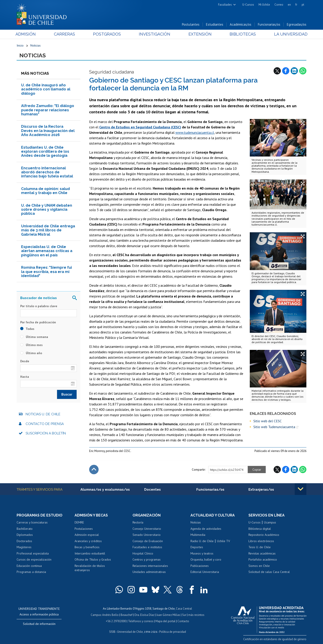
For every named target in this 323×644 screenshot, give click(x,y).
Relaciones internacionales (150, 566)
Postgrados (107, 34)
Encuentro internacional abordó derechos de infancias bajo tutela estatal (47, 172)
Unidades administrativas (149, 572)
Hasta (25, 377)
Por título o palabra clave (39, 306)
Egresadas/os (297, 24)
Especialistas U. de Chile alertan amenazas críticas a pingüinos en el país (47, 251)
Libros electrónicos (261, 541)
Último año (31, 353)
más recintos (196, 615)
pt (303, 5)
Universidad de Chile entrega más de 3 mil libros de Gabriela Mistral (48, 230)
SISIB (112, 632)
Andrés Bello (110, 615)
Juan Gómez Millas (168, 615)
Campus (96, 615)
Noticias (35, 45)
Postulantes (191, 24)
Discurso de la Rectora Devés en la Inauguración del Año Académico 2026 (48, 131)
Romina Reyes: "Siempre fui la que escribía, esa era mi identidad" (46, 272)
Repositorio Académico (264, 535)
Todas (27, 329)
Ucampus (270, 522)
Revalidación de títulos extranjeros (90, 568)
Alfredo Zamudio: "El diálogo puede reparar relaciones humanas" (48, 110)
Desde (25, 361)
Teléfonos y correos (141, 621)
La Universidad (290, 34)
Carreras (65, 34)
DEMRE (79, 522)
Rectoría (138, 522)
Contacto (183, 621)
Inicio (20, 45)
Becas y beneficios (87, 547)
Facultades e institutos (147, 547)
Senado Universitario (147, 535)
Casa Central (184, 609)
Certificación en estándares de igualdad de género (275, 639)
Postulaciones (84, 529)
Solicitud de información (39, 624)
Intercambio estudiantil (90, 553)
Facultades (225, 5)
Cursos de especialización (34, 559)
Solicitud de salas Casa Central (269, 572)
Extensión (200, 34)
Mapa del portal (165, 621)
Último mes (31, 345)
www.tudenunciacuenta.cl (195, 132)
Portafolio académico (263, 559)
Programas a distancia (31, 572)
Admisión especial (87, 535)
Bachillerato (25, 529)
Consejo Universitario (147, 529)
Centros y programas (147, 559)
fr (296, 5)
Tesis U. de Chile (260, 547)
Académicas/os (241, 24)
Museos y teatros (202, 553)
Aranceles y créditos (88, 541)
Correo (279, 5)
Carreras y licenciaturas (32, 522)
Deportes (197, 547)
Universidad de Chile (130, 632)
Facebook (286, 71)
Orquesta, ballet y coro (206, 559)
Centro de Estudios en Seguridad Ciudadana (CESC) (140, 127)
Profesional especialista (33, 553)
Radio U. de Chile (202, 541)
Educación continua (29, 566)
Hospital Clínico (143, 553)
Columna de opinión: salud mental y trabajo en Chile (45, 191)
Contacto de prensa (45, 424)
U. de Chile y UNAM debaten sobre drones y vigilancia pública (47, 210)
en (289, 5)
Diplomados (25, 535)
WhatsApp (303, 71)
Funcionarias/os (269, 24)
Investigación (155, 34)
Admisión (27, 34)
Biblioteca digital (260, 529)
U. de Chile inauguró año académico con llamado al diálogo (46, 89)
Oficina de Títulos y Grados (93, 559)
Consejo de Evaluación (148, 541)
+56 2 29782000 (116, 621)
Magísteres (24, 547)
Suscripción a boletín (46, 433)
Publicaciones (200, 566)
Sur (184, 615)
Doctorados (24, 541)
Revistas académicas (262, 553)
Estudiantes (215, 24)
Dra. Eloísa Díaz (144, 615)
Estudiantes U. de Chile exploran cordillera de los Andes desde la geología (45, 152)
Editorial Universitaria (205, 572)
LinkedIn (294, 71)
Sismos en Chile (259, 566)
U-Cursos (248, 5)
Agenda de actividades (206, 529)
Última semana (34, 337)
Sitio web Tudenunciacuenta (274, 427)
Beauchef (127, 615)
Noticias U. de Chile (43, 414)
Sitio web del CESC (268, 421)
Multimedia (198, 535)
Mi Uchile (264, 5)
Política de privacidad (173, 632)
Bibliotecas (242, 34)
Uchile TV (223, 541)
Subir (94, 470)
